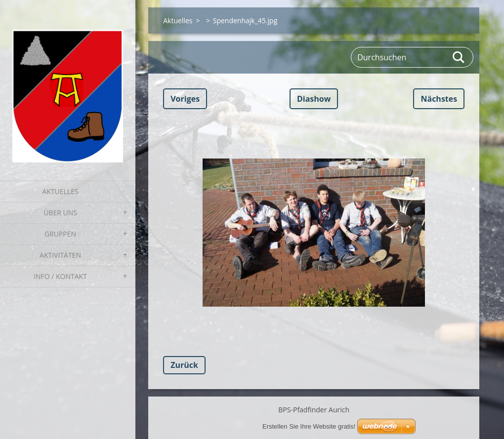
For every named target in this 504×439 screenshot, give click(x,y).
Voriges (185, 99)
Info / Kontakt (60, 276)
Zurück (184, 365)
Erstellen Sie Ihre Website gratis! (309, 426)
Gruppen (60, 234)
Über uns (60, 213)
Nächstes (439, 99)
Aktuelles (60, 191)
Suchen (459, 57)
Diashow (314, 99)
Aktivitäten (60, 255)
